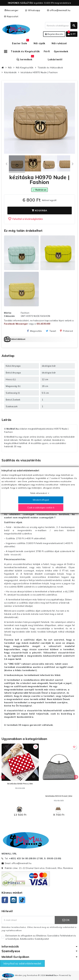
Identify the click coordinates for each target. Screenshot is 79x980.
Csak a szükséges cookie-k (41, 508)
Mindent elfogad (41, 500)
